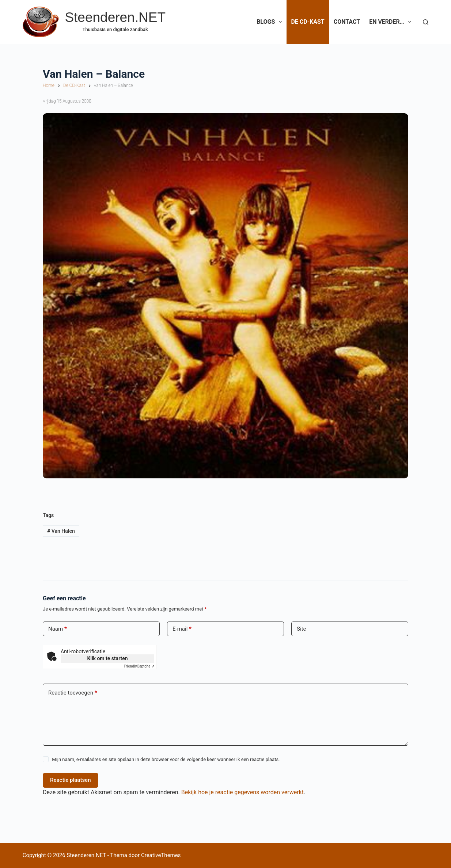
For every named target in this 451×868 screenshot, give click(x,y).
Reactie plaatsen (71, 780)
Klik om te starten (107, 658)
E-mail (182, 629)
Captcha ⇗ (139, 666)
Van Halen (61, 531)
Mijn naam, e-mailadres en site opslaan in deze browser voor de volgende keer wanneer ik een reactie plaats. (166, 759)
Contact (347, 22)
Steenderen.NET (115, 17)
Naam (58, 629)
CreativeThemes (161, 855)
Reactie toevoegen (73, 693)
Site (301, 629)
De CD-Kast (308, 22)
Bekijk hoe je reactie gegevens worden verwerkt (242, 792)
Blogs (271, 22)
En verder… (392, 22)
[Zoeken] (426, 22)
